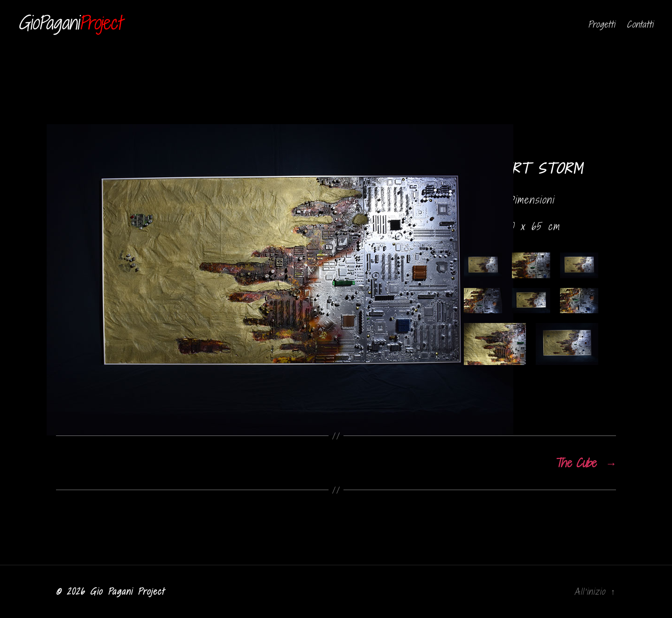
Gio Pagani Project (127, 591)
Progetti (602, 25)
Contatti (640, 25)
